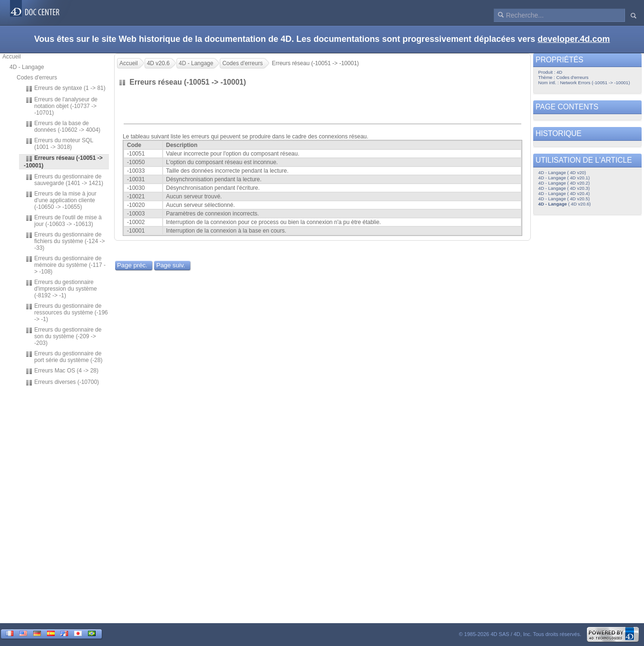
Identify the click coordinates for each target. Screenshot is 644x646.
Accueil (12, 57)
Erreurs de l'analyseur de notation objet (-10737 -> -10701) (61, 106)
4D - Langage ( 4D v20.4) (564, 193)
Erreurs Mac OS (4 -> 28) (62, 371)
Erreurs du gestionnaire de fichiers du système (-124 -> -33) (65, 241)
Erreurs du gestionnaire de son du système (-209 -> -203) (63, 336)
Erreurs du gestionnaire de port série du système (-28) (64, 357)
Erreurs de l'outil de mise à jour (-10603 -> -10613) (63, 221)
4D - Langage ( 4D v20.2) (564, 183)
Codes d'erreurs (37, 78)
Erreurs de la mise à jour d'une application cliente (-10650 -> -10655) (61, 200)
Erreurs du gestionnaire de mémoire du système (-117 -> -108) (65, 265)
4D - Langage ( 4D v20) (562, 172)
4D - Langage (27, 67)
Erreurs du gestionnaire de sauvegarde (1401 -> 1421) (64, 180)
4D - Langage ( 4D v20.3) (564, 188)
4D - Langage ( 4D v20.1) (564, 178)
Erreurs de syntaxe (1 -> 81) (65, 88)
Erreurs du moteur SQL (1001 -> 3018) (59, 144)
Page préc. (132, 265)
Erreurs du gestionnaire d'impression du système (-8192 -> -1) (61, 289)
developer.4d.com (574, 39)
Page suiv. (171, 265)
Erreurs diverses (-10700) (62, 382)
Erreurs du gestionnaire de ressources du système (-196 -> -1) (67, 313)
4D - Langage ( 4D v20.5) (564, 199)
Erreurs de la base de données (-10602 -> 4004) (63, 127)
